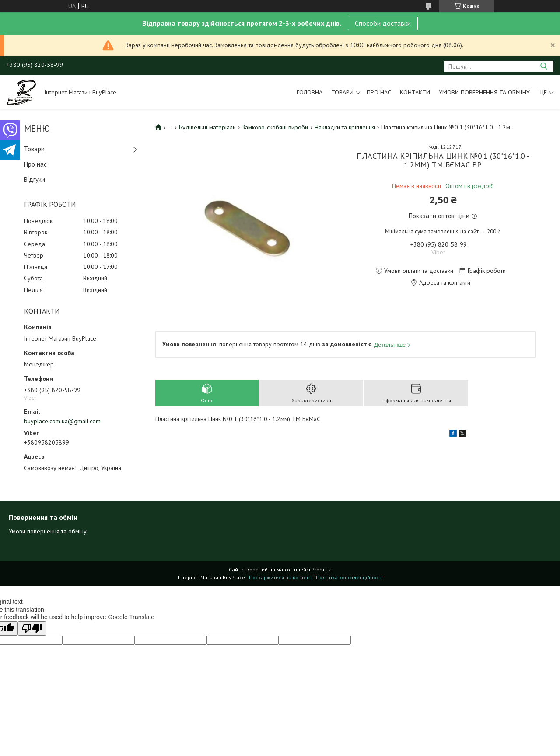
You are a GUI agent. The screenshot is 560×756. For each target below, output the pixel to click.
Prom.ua (322, 570)
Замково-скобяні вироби (275, 127)
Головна (310, 92)
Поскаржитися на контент (280, 577)
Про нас (379, 92)
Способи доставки (383, 23)
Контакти (415, 92)
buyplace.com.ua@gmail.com (62, 421)
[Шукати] (544, 66)
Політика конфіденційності (349, 577)
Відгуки (35, 179)
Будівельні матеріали (207, 127)
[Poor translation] (32, 629)
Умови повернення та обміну (484, 92)
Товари (342, 92)
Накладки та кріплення (345, 127)
